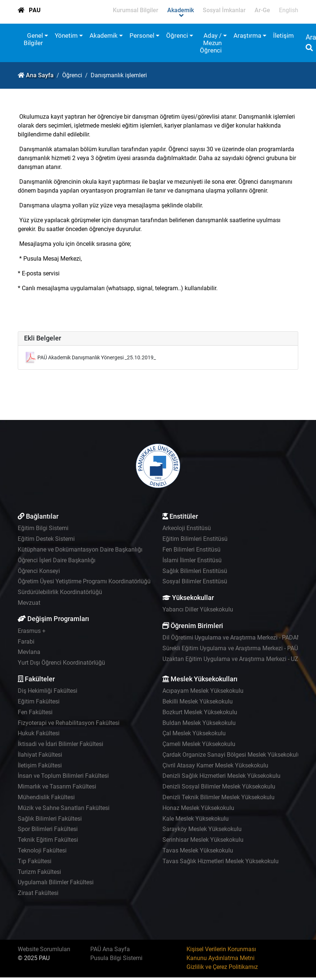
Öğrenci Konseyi (39, 571)
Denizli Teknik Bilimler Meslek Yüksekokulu (218, 797)
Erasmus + (32, 631)
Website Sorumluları (44, 949)
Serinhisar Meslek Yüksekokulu (203, 840)
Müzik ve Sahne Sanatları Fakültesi (64, 808)
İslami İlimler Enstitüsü (192, 560)
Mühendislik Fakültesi (46, 797)
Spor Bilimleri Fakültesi (48, 829)
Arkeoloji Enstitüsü (187, 528)
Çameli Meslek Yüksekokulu (199, 744)
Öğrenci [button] (177, 35)
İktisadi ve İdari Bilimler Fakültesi (60, 744)
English (289, 10)
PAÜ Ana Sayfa (110, 949)
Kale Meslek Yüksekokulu (196, 819)
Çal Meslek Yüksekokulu (194, 733)
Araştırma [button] (247, 35)
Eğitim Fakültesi (39, 701)
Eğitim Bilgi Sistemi (43, 528)
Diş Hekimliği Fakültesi (48, 691)
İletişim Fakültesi (40, 765)
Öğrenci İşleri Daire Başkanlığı (57, 560)
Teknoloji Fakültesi (42, 850)
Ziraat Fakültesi (38, 893)
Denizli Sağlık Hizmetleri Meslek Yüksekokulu (221, 776)
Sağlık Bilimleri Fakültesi (50, 819)
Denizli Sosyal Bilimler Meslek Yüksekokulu (219, 786)
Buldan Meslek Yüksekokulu (199, 723)
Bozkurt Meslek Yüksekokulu (200, 712)
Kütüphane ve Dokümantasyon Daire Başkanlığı (80, 550)
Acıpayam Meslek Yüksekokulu (203, 691)
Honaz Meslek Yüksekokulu (198, 808)
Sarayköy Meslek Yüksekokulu (202, 829)
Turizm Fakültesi (39, 872)
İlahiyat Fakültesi (40, 755)
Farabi (26, 642)
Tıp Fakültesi (35, 861)
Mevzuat (29, 603)
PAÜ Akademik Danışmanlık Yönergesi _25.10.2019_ (97, 358)
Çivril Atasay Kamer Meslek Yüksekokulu (215, 765)
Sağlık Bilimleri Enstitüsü (195, 571)
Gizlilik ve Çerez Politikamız (222, 967)
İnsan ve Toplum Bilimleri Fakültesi (63, 776)
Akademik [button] (104, 35)
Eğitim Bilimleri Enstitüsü (195, 539)
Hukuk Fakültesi (39, 733)
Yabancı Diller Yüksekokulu (198, 609)
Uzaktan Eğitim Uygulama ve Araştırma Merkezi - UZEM (235, 659)
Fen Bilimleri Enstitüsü (191, 550)
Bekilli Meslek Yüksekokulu (198, 701)
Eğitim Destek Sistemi (46, 539)
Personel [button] (142, 35)
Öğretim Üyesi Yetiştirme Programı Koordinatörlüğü (84, 581)
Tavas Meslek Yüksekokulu (198, 850)
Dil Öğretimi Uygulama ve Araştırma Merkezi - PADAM (232, 637)
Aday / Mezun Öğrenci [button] (211, 43)
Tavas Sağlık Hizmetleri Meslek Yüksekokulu (221, 861)
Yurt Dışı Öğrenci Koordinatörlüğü (61, 663)
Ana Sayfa (40, 75)
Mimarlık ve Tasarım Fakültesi (57, 786)
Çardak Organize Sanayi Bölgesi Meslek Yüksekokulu (232, 755)
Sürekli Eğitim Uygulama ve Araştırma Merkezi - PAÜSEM (236, 648)
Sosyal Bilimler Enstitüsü (195, 581)
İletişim (283, 35)
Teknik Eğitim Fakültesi (48, 840)
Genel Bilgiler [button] (33, 39)
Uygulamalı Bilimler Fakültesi (56, 882)
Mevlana (29, 652)
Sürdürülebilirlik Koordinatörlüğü (60, 592)
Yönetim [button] (66, 35)
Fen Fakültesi (35, 712)
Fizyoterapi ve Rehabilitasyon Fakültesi (69, 723)
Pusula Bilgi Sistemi (116, 958)
